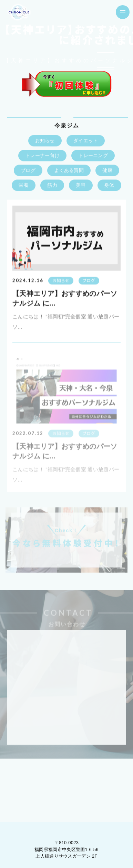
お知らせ (45, 141)
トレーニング (93, 156)
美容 (81, 186)
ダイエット (86, 141)
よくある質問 (69, 171)
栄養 (24, 186)
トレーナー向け (42, 156)
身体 (109, 186)
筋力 (52, 186)
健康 (107, 171)
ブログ (28, 171)
